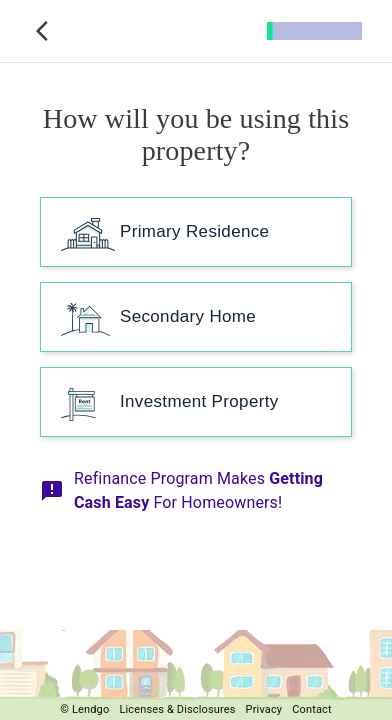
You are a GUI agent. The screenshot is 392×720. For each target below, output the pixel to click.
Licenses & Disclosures (177, 709)
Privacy (264, 709)
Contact (312, 709)
